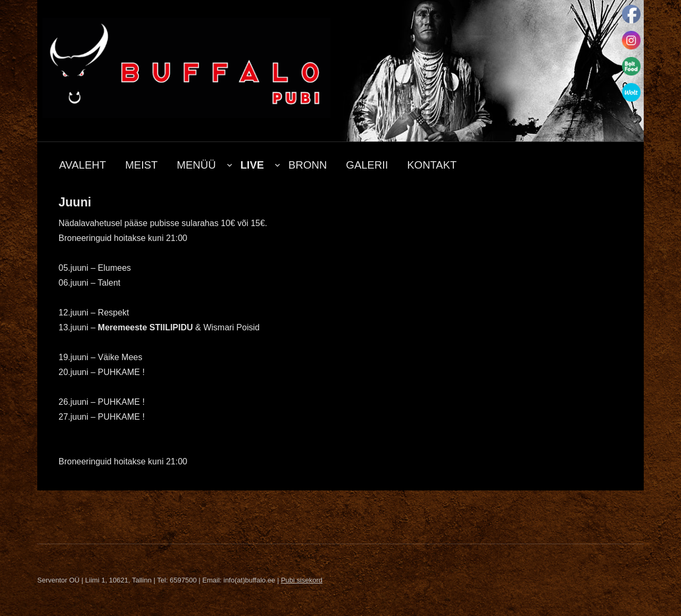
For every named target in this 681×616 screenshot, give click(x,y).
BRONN (308, 165)
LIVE (252, 165)
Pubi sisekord (302, 580)
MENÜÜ (196, 165)
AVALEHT (82, 165)
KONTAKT (432, 165)
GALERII (367, 165)
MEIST (141, 165)
